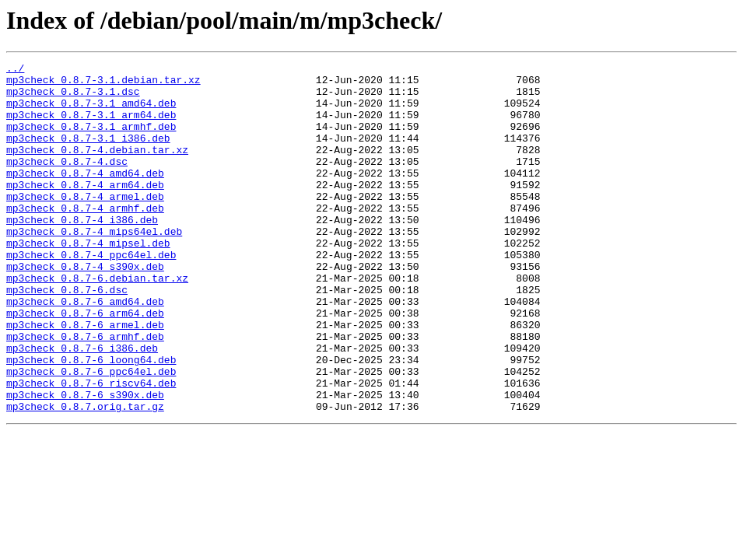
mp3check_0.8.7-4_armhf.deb (85, 238)
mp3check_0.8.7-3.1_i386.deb (88, 154)
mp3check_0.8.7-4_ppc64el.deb (91, 294)
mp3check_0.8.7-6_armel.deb (85, 378)
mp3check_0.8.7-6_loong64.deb (91, 420)
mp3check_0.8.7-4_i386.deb (82, 252)
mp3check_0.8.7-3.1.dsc (73, 98)
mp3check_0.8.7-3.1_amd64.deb (91, 112)
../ (15, 70)
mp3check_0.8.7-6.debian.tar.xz (97, 322)
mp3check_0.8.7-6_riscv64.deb (91, 448)
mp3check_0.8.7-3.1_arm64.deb (91, 126)
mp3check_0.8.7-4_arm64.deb (85, 210)
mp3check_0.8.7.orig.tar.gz (85, 476)
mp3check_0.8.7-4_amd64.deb (85, 196)
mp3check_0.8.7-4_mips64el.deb (94, 266)
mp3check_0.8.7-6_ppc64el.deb (91, 434)
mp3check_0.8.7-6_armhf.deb (85, 392)
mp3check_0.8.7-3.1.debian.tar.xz (103, 84)
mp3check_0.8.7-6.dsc (67, 336)
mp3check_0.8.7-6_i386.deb (82, 406)
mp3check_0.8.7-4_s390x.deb (85, 308)
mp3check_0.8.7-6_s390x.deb (85, 462)
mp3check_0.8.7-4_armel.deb (85, 224)
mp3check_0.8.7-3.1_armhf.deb (91, 140)
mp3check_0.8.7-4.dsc (67, 182)
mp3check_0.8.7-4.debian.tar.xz (97, 168)
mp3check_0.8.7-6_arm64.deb (85, 364)
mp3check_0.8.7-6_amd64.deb (85, 350)
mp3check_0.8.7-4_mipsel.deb (88, 280)
